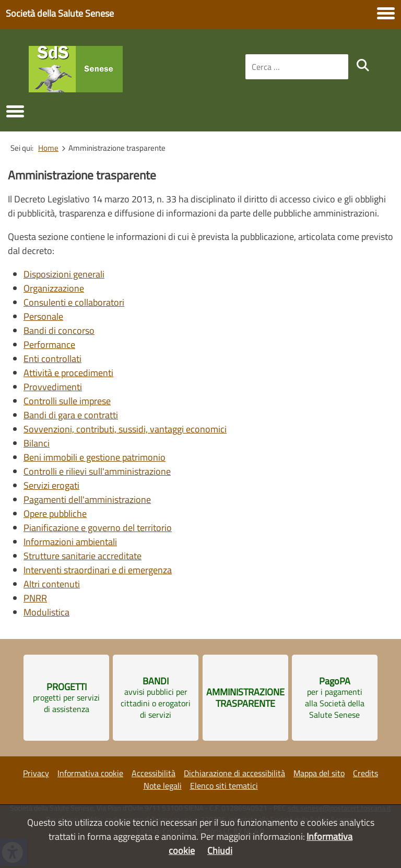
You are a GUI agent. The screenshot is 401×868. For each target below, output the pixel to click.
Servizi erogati (51, 485)
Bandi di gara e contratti (71, 415)
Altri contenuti (52, 584)
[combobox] (297, 67)
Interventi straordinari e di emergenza (98, 570)
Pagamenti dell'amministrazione (87, 499)
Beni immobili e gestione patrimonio (95, 457)
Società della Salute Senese (60, 13)
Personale (43, 316)
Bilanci (37, 443)
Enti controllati (52, 359)
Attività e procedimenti (68, 373)
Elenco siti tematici (224, 786)
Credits (365, 773)
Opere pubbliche (55, 514)
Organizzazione (54, 288)
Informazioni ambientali (70, 542)
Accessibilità (154, 773)
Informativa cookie (90, 773)
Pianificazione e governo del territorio (98, 528)
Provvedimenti (53, 387)
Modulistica (46, 612)
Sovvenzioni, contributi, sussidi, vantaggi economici (125, 429)
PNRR (35, 598)
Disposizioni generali (64, 274)
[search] (363, 65)
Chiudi (220, 851)
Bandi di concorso (59, 330)
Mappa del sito (319, 773)
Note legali (163, 786)
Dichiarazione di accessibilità (234, 773)
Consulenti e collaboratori (74, 302)
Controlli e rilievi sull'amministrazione (97, 471)
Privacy (36, 773)
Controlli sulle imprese (67, 401)
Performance (49, 345)
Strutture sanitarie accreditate (82, 556)
